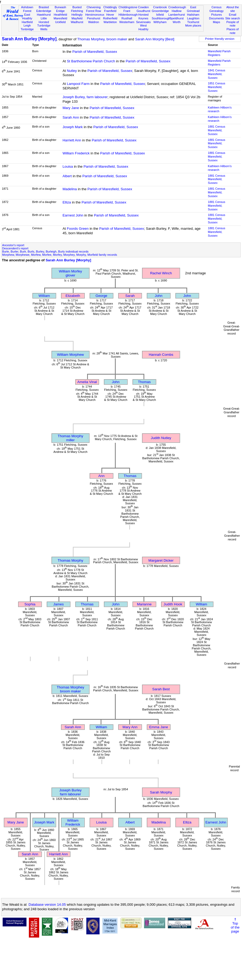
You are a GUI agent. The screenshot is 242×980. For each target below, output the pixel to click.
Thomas (144, 382)
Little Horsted (44, 20)
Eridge (60, 11)
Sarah (130, 296)
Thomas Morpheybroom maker (70, 689)
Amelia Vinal (87, 382)
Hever (110, 15)
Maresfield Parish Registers (219, 53)
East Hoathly (27, 16)
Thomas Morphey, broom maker (102, 39)
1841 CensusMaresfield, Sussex (216, 74)
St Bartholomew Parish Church (91, 61)
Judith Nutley (161, 438)
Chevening (94, 7)
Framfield (110, 11)
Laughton (193, 18)
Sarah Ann (71, 117)
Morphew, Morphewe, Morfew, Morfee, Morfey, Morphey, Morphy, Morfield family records (60, 255)
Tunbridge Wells (44, 27)
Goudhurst (144, 11)
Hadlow (176, 11)
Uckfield (60, 22)
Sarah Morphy (161, 792)
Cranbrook (160, 7)
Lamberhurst (177, 15)
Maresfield (60, 18)
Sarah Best (161, 689)
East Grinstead (193, 9)
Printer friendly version (220, 39)
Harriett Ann (72, 140)
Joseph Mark (73, 127)
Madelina (70, 189)
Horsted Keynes (143, 16)
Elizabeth (73, 296)
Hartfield (27, 22)
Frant (127, 11)
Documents (217, 18)
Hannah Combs (161, 355)
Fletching (77, 11)
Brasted (44, 7)
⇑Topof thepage (235, 925)
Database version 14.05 (47, 905)
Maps (216, 22)
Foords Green (78, 229)
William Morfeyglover (70, 273)
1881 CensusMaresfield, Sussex (216, 130)
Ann (101, 476)
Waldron (94, 22)
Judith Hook (173, 604)
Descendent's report (15, 248)
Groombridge (160, 11)
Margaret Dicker (161, 560)
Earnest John (73, 215)
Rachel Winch (161, 273)
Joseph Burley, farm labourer (85, 97)
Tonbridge (27, 29)
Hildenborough (128, 15)
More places (193, 25)
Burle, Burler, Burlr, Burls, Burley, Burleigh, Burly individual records (45, 251)
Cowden (143, 7)
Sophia (30, 604)
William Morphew (70, 355)
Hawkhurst (44, 15)
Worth (176, 22)
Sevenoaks (143, 22)
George (101, 296)
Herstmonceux (95, 15)
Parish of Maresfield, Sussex (95, 52)
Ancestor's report (13, 245)
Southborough (161, 18)
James (58, 604)
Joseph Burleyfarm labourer (70, 792)
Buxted (77, 7)
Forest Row (94, 11)
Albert (67, 176)
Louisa (68, 166)
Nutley (72, 71)
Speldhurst (176, 18)
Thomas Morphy (70, 560)
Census (217, 7)
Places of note (233, 31)
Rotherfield (110, 18)
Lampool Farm (78, 84)
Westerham (127, 22)
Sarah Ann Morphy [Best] (155, 39)
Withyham (160, 22)
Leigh (27, 25)
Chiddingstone (128, 7)
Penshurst (93, 18)
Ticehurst (193, 22)
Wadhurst (77, 22)
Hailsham (193, 15)
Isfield (160, 15)
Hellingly (77, 15)
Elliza (67, 202)
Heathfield (60, 15)
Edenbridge (44, 11)
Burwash (60, 7)
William (44, 296)
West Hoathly (144, 27)
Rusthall (127, 18)
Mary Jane (71, 108)
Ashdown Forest (27, 9)
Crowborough (177, 7)
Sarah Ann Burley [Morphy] (29, 39)
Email (233, 15)
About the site (233, 9)
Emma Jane (158, 727)
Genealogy (217, 11)
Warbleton (110, 22)
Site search (233, 18)
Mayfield (77, 18)
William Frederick (76, 153)
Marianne (144, 604)
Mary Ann (130, 727)
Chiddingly (110, 7)
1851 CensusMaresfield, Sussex (216, 87)
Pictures (217, 15)
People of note (233, 24)
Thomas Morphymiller (70, 438)
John (159, 296)
